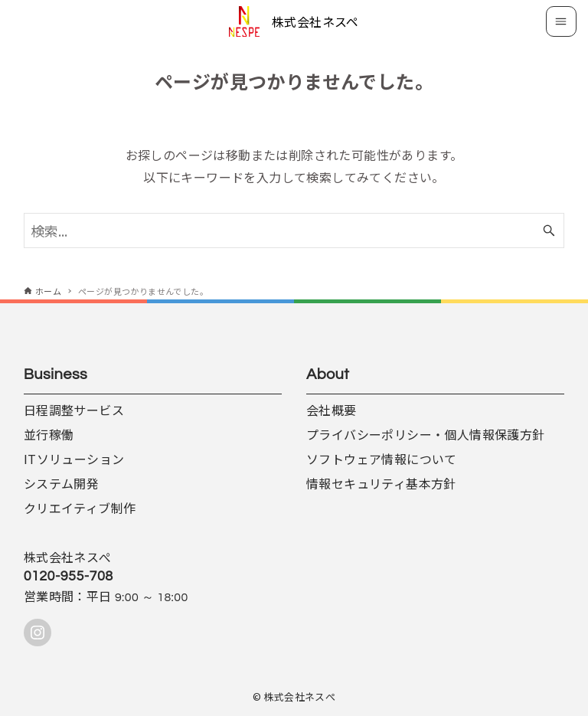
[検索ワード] (294, 230)
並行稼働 (49, 434)
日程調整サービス (74, 410)
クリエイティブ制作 (80, 508)
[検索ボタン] (549, 230)
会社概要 (332, 410)
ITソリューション (74, 459)
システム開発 (61, 483)
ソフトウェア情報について (382, 459)
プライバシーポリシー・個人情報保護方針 (426, 434)
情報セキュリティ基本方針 (381, 483)
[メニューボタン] (561, 21)
